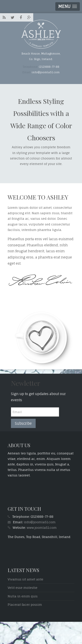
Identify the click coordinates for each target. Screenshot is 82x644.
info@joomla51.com (40, 522)
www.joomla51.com (42, 528)
